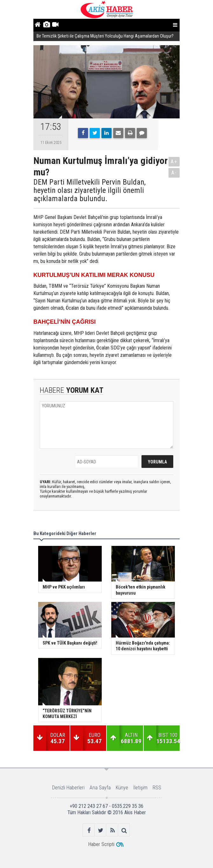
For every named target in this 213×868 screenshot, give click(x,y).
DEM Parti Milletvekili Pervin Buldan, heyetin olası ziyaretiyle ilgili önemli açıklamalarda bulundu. (89, 191)
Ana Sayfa (100, 788)
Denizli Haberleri (68, 788)
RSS (157, 788)
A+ (174, 162)
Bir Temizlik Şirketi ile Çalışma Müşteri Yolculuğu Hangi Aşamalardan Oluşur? (106, 36)
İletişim (140, 788)
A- (174, 173)
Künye (122, 788)
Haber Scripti (101, 844)
